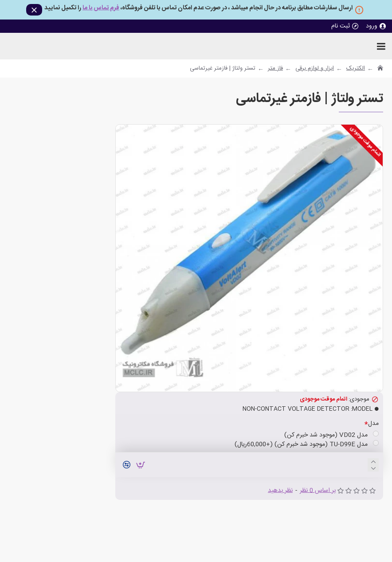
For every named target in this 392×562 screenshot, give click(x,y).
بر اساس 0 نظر (318, 491)
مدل (373, 424)
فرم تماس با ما (101, 8)
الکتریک (356, 69)
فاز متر (275, 69)
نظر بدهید (280, 491)
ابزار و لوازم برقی (315, 69)
